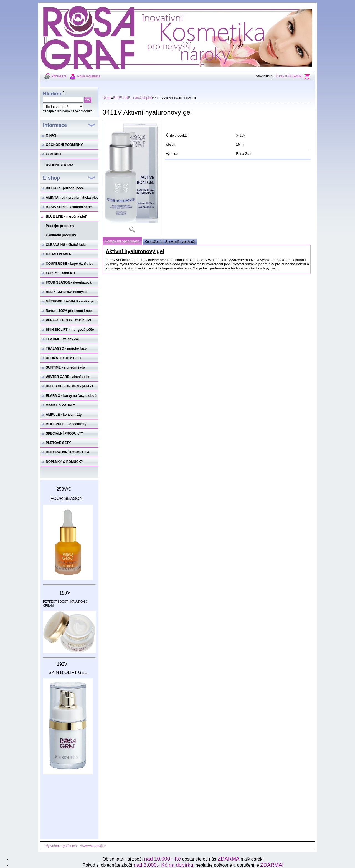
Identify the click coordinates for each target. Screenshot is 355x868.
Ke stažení (153, 242)
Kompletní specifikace (122, 241)
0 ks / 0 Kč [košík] (289, 76)
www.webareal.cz (93, 846)
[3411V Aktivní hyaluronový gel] (132, 179)
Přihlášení (59, 76)
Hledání (52, 94)
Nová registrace (89, 76)
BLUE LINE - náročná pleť (132, 98)
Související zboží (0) (180, 242)
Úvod (106, 98)
